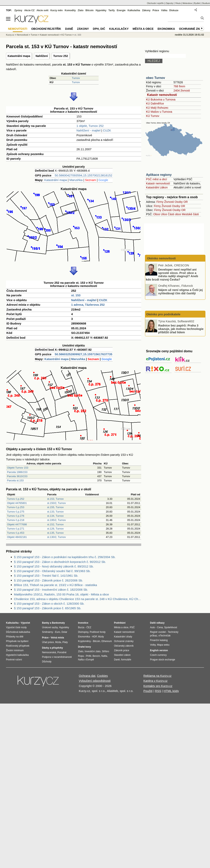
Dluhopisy (83, 632)
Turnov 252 (61, 56)
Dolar (64, 632)
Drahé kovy (84, 647)
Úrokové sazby (50, 627)
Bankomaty (58, 623)
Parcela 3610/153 (17, 476)
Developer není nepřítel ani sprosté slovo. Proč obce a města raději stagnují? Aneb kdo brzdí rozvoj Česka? (172, 274)
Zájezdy (169, 3)
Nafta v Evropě (86, 660)
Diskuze (174, 10)
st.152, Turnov (55, 524)
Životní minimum (15, 650)
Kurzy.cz (10, 35)
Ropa (81, 656)
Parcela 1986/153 (17, 472)
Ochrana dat (87, 676)
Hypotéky (101, 10)
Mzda (58, 642)
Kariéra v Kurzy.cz (155, 681)
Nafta (104, 656)
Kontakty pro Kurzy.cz (158, 686)
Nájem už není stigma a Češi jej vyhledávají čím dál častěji (180, 292)
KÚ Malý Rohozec (157, 108)
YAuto (178, 3)
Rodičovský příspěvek (18, 646)
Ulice (164, 214)
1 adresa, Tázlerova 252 (88, 305)
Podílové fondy (97, 632)
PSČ (132, 627)
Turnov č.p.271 (16, 529)
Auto (152, 627)
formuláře (126, 660)
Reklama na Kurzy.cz (157, 676)
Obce (157, 214)
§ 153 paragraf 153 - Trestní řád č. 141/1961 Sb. (46, 576)
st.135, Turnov (55, 533)
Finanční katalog (159, 640)
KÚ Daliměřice (155, 104)
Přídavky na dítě (15, 637)
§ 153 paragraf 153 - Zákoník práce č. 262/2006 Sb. (48, 580)
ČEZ (89, 627)
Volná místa (57, 638)
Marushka (76, 180)
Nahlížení (42, 56)
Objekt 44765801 (17, 503)
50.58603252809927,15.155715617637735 (84, 354)
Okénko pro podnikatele (163, 314)
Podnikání (120, 623)
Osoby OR (181, 202)
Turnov (76, 78)
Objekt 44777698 (17, 524)
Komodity (70, 10)
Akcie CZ (29, 10)
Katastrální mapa (19, 56)
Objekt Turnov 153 (18, 468)
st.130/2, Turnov (56, 537)
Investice (83, 623)
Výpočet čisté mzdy (16, 627)
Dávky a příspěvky (52, 648)
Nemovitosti (22, 35)
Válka (164, 10)
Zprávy (18, 10)
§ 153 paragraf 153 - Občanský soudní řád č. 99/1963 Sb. (52, 571)
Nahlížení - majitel (88, 130)
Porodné (62, 652)
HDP (94, 637)
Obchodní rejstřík (155, 3)
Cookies (102, 676)
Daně (69, 29)
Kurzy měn (56, 10)
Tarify (112, 10)
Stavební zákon (122, 655)
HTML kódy (171, 691)
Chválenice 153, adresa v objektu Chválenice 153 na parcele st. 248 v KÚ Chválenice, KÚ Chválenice (78, 599)
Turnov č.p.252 (16, 499)
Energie (121, 10)
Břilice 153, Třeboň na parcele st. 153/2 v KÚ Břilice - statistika (55, 585)
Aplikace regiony (159, 175)
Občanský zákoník (124, 646)
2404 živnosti (182, 91)
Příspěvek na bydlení (17, 641)
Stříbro (105, 651)
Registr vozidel (158, 632)
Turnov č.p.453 (16, 533)
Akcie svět (42, 10)
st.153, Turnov (55, 499)
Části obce (174, 214)
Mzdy (101, 637)
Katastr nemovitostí (162, 95)
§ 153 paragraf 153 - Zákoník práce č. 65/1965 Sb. (48, 608)
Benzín (96, 656)
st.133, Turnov (55, 512)
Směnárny (47, 632)
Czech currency (158, 655)
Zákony (146, 10)
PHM (88, 656)
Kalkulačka (134, 10)
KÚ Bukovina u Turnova (161, 100)
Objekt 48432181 (17, 537)
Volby (153, 645)
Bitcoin (89, 10)
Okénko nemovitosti (161, 258)
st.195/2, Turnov (56, 520)
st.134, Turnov (55, 516)
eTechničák (165, 636)
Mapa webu (163, 645)
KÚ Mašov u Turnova (159, 112)
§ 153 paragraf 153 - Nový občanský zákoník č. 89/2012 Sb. (54, 566)
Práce (156, 10)
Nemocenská (49, 652)
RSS (158, 691)
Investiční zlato (92, 651)
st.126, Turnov (55, 529)
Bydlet (197, 3)
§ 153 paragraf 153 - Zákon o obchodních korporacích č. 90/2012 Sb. (60, 562)
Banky (46, 623)
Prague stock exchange (162, 660)
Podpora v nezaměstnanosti (57, 657)
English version (159, 650)
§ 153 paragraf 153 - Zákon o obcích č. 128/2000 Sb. (49, 604)
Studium (206, 3)
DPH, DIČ (99, 29)
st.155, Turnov (55, 507)
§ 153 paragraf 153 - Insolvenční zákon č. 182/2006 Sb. (51, 590)
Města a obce (143, 29)
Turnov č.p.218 (16, 520)
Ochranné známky (193, 29)
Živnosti (169, 202)
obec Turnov (155, 78)
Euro (57, 632)
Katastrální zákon (157, 187)
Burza (81, 627)
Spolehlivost (171, 627)
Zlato (81, 10)
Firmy (160, 202)
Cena (160, 627)
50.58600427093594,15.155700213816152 (84, 175)
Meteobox (187, 3)
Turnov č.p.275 (16, 512)
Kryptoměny (84, 641)
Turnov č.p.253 (16, 507)
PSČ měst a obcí (156, 179)
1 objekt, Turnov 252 (90, 126)
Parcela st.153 (15, 480)
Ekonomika (166, 29)
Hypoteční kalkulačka (17, 655)
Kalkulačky (119, 29)
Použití (148, 691)
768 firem (179, 86)
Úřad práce (48, 642)
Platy (65, 642)
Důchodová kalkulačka (18, 632)
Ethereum (107, 641)
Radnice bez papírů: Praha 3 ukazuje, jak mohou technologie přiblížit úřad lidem (181, 329)
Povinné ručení (14, 660)
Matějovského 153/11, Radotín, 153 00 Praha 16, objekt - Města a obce (61, 594)
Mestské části (190, 214)
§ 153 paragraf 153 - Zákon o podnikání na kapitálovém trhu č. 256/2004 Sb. (65, 557)
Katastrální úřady (123, 637)
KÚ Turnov (153, 116)
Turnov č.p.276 (16, 516)
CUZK (107, 130)
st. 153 (76, 295)
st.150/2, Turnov (56, 503)
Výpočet (25, 623)
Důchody (47, 662)
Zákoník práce (122, 650)
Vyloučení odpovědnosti (95, 681)
